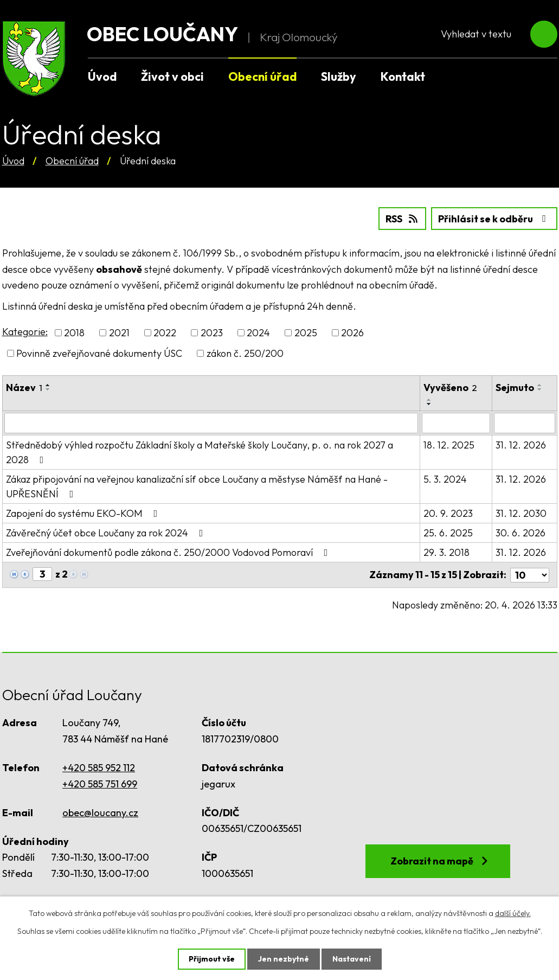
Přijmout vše (212, 959)
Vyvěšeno (450, 387)
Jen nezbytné (284, 959)
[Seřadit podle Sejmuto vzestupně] (540, 385)
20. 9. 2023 (448, 513)
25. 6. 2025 (448, 533)
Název (24, 387)
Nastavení (352, 959)
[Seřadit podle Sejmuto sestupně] (540, 389)
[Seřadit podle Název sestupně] (48, 389)
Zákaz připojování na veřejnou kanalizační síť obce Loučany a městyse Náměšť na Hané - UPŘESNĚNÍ (197, 486)
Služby (339, 76)
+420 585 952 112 (99, 768)
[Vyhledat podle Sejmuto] (524, 423)
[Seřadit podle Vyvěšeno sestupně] (429, 404)
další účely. (513, 913)
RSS (403, 219)
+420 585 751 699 (100, 783)
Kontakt (403, 76)
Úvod (13, 161)
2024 (258, 333)
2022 (165, 333)
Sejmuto (515, 387)
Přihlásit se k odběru (494, 219)
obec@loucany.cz (100, 812)
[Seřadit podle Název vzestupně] (48, 385)
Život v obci (172, 76)
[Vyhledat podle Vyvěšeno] (456, 423)
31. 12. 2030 (521, 513)
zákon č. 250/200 (245, 353)
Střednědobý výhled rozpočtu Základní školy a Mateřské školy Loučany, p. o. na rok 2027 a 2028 (200, 452)
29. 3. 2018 (446, 552)
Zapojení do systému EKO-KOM (84, 513)
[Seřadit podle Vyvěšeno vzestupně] (429, 400)
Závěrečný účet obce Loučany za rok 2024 (107, 533)
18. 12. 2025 (449, 445)
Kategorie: (25, 332)
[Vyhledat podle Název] (211, 423)
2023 (212, 333)
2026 (352, 333)
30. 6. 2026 (521, 533)
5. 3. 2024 (445, 479)
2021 (119, 333)
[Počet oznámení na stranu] (530, 575)
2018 (74, 333)
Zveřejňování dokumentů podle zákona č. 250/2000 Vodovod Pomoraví (169, 552)
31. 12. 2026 (521, 445)
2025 (306, 333)
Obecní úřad (72, 161)
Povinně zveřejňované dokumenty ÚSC (99, 353)
